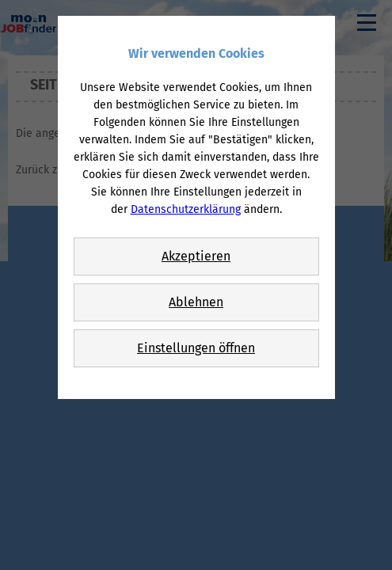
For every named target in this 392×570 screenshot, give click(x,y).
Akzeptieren (196, 256)
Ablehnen (196, 302)
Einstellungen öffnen (196, 348)
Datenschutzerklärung (186, 209)
